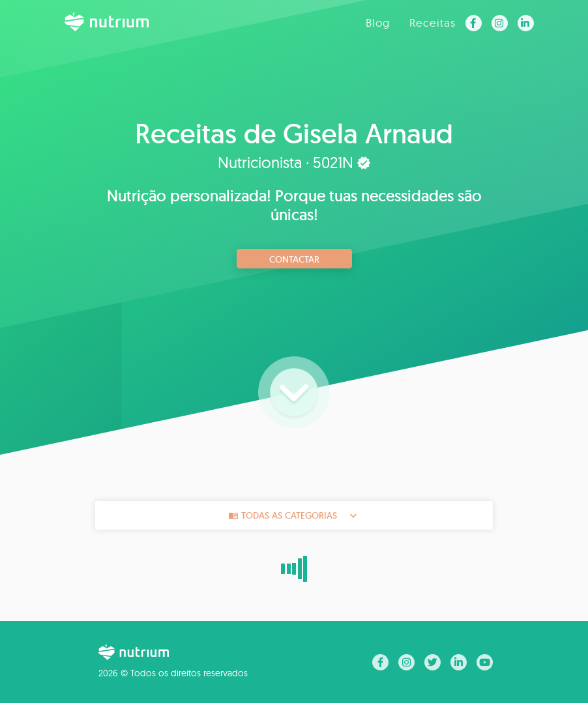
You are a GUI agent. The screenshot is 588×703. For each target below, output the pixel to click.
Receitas (433, 22)
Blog (378, 22)
